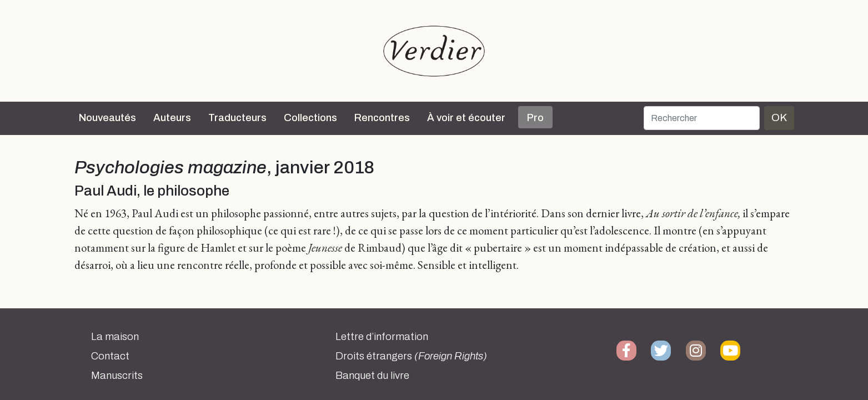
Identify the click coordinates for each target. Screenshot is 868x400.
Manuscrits (117, 376)
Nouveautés (107, 118)
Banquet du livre (372, 376)
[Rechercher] (702, 118)
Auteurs (172, 118)
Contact (110, 356)
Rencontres (382, 118)
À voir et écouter (466, 118)
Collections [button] (310, 118)
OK (779, 117)
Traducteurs (237, 118)
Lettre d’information (382, 337)
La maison (115, 337)
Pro (535, 118)
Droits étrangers (411, 356)
